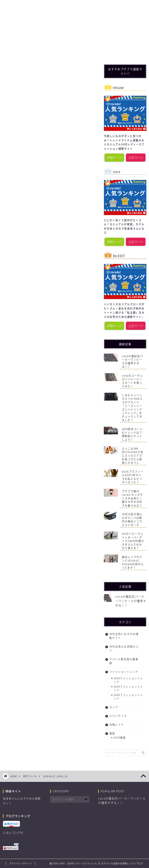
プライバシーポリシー (21, 863)
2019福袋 (120, 737)
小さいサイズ (118, 716)
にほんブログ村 (13, 833)
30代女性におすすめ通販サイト (79, 6)
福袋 (101, 5)
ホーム (15, 5)
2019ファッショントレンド (128, 688)
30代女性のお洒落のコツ (58, 6)
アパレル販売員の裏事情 (124, 661)
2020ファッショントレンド (128, 697)
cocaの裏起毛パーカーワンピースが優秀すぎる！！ (131, 601)
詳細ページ (115, 157)
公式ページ (136, 157)
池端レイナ (117, 724)
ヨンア (114, 707)
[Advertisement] (126, 34)
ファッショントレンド (36, 6)
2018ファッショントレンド (128, 680)
